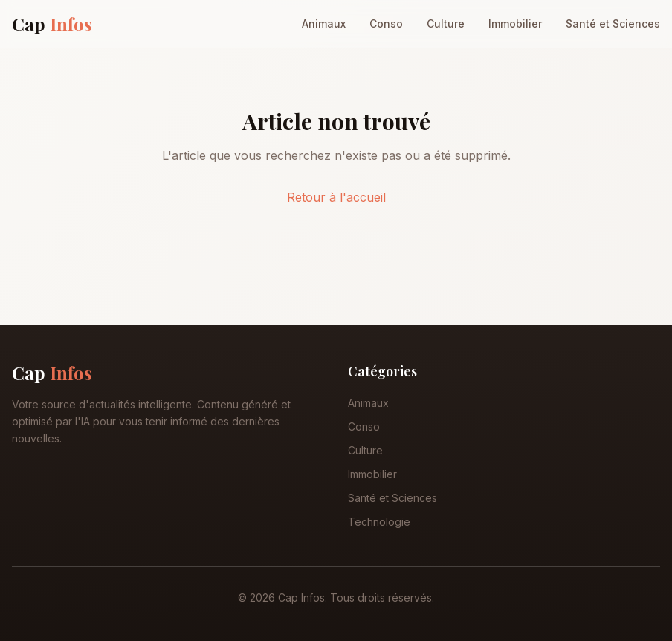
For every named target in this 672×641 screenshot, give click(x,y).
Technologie (379, 522)
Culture (446, 23)
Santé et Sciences (613, 23)
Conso (386, 23)
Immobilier (515, 23)
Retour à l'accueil (336, 197)
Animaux (324, 23)
